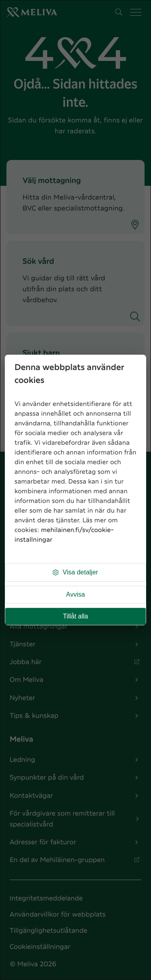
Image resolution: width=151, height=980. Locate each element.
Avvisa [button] (75, 594)
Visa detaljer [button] (75, 572)
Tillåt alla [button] (75, 616)
